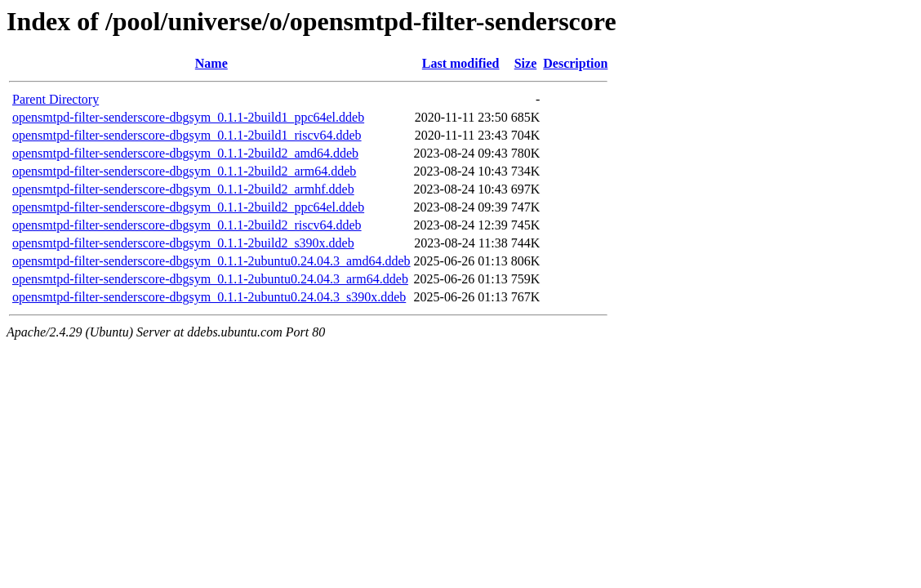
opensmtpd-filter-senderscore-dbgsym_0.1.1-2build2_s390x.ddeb (183, 243)
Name (211, 63)
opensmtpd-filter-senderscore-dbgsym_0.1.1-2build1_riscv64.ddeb (187, 135)
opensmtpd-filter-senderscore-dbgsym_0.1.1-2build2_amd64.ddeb (185, 153)
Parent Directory (56, 99)
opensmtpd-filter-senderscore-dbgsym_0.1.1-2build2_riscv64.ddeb (187, 225)
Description (575, 63)
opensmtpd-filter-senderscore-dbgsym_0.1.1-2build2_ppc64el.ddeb (188, 207)
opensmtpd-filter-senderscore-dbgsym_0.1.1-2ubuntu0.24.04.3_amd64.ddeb (211, 261)
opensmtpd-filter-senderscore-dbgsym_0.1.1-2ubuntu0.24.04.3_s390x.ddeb (209, 297)
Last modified (461, 63)
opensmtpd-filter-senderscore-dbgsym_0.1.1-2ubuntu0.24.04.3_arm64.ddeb (210, 279)
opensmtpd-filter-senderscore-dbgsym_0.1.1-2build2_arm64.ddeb (184, 171)
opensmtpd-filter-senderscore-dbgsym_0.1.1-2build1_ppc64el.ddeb (188, 117)
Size (526, 63)
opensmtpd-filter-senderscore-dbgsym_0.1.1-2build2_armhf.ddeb (183, 189)
